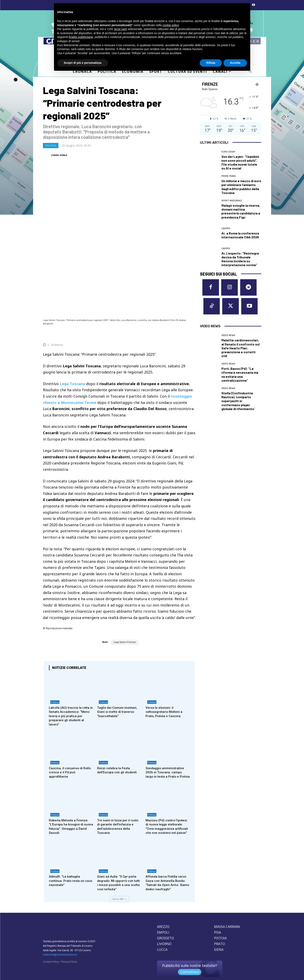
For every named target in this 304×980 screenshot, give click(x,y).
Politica (51, 146)
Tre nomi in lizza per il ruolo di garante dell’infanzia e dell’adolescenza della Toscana (119, 810)
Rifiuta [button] (211, 63)
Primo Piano (229, 176)
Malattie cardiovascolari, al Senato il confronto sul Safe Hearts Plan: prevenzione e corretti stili (241, 350)
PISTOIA (220, 927)
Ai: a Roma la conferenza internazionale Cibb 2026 (240, 235)
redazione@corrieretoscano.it (60, 943)
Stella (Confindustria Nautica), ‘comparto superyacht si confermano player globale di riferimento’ (238, 403)
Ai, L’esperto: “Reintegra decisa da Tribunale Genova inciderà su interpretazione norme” (240, 259)
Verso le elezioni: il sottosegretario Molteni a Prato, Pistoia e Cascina (165, 689)
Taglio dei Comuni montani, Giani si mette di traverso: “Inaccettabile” (118, 689)
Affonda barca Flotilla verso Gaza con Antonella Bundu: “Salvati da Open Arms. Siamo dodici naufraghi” (167, 871)
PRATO (219, 932)
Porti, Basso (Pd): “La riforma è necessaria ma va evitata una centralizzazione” (240, 376)
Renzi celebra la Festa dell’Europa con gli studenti (118, 748)
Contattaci (190, 961)
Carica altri (119, 887)
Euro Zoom (228, 152)
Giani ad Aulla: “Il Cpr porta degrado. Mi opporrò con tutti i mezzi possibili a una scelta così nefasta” (118, 871)
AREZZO (163, 915)
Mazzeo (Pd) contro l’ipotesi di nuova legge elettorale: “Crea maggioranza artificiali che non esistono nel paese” (166, 812)
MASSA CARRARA (227, 915)
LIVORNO (164, 932)
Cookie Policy (51, 950)
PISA (218, 921)
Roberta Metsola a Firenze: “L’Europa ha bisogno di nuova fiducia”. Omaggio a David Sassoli (70, 810)
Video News (228, 337)
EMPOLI (163, 921)
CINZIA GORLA (59, 155)
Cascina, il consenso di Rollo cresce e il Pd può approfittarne (71, 750)
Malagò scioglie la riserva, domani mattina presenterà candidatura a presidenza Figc (241, 211)
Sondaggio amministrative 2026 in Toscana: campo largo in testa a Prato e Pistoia (166, 752)
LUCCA (162, 938)
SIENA (219, 938)
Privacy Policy (69, 950)
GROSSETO (165, 927)
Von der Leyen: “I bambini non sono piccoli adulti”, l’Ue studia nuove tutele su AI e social (240, 162)
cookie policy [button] (171, 25)
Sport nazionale (232, 201)
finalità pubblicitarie (81, 37)
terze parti (120, 29)
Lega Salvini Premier (125, 618)
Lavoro (226, 228)
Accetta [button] (235, 63)
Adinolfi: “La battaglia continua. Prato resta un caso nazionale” (67, 869)
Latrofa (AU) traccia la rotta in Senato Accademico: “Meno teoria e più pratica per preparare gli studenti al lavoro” (71, 693)
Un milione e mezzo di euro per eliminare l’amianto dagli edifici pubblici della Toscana (241, 187)
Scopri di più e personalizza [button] (83, 63)
